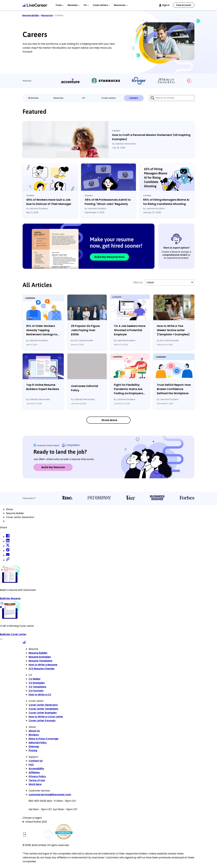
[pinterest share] (8, 551)
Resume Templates (40, 661)
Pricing (33, 750)
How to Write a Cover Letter (46, 717)
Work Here (35, 784)
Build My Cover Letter (13, 634)
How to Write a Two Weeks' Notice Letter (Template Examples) (173, 330)
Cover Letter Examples (43, 713)
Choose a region (32, 818)
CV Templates (37, 687)
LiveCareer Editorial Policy (85, 388)
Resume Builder (31, 15)
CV (83, 98)
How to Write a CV (40, 695)
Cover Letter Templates (43, 709)
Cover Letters (109, 98)
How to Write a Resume (43, 665)
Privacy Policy (37, 776)
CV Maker (35, 679)
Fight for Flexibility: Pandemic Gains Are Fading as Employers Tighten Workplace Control (129, 389)
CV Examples (37, 683)
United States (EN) (36, 822)
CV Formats (36, 691)
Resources (47, 15)
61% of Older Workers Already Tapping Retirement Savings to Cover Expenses (42, 330)
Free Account (184, 5)
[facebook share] (8, 537)
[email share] (8, 555)
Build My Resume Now (109, 257)
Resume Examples (40, 657)
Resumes (58, 98)
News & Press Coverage (43, 739)
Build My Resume (53, 467)
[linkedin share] (8, 541)
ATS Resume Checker (42, 669)
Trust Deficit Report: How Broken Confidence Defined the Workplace (174, 389)
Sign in (166, 5)
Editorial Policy (38, 743)
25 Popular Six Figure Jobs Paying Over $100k (85, 330)
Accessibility (36, 769)
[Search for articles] (172, 98)
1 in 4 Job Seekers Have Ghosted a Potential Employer (130, 330)
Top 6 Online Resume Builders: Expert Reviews (43, 387)
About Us (34, 731)
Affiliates (34, 773)
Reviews (34, 735)
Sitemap (34, 747)
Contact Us (36, 761)
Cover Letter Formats (42, 721)
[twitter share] (8, 546)
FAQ (31, 765)
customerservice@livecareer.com (50, 795)
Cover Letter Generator (43, 705)
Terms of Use (37, 780)
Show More (109, 420)
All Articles (33, 98)
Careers (134, 98)
